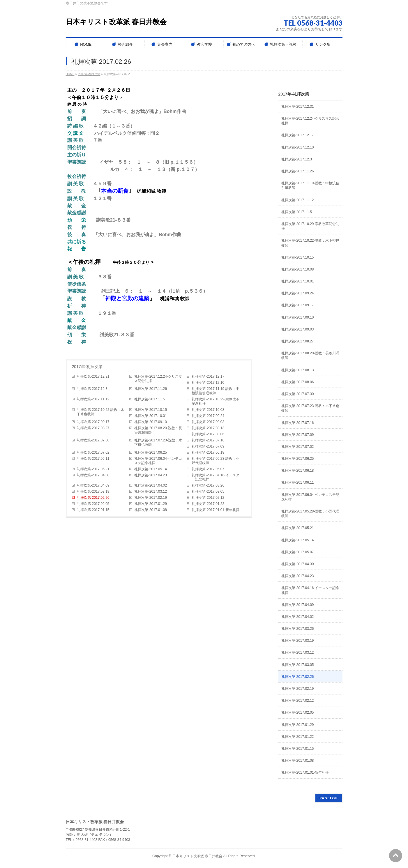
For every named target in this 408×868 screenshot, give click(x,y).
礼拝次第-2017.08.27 (93, 428)
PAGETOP (329, 798)
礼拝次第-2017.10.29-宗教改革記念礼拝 (216, 401)
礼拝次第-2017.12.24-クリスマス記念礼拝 (158, 379)
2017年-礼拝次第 (87, 367)
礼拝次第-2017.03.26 (208, 485)
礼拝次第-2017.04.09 (93, 485)
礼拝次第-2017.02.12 (208, 498)
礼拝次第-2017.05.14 (151, 469)
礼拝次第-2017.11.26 (151, 389)
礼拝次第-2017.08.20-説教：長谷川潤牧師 (158, 430)
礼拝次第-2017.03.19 (93, 492)
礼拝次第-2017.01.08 (151, 510)
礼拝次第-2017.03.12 (151, 492)
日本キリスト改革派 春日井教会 (116, 22)
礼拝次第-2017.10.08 (208, 410)
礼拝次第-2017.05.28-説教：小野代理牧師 (216, 461)
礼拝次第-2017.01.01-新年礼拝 (216, 510)
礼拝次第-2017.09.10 (151, 422)
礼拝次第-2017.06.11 (93, 459)
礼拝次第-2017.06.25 (151, 452)
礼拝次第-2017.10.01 (151, 416)
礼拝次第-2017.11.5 (150, 399)
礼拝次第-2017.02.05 (93, 504)
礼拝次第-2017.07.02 (93, 452)
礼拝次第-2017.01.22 (208, 504)
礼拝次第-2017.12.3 (92, 389)
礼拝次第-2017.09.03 (208, 422)
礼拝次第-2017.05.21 (93, 469)
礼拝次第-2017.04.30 (93, 475)
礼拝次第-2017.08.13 (208, 428)
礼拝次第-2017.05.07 (208, 469)
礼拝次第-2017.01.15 (93, 510)
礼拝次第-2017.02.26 (93, 498)
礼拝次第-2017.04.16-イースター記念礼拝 (216, 477)
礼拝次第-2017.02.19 (151, 498)
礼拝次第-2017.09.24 (208, 416)
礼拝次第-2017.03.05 (208, 492)
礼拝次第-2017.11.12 (93, 399)
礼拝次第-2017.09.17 (93, 422)
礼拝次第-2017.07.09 (208, 446)
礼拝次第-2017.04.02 (151, 485)
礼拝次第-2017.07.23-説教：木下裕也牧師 (158, 442)
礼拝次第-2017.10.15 (151, 410)
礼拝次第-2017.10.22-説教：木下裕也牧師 (101, 412)
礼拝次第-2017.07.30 (93, 440)
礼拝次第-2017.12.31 (93, 376)
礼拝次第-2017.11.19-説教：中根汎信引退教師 (216, 391)
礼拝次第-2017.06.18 (208, 452)
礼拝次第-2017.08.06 (208, 434)
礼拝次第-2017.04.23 (151, 475)
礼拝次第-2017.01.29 (151, 504)
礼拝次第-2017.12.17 (208, 376)
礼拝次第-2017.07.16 (208, 440)
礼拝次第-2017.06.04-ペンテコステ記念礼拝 (158, 461)
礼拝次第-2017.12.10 (208, 383)
